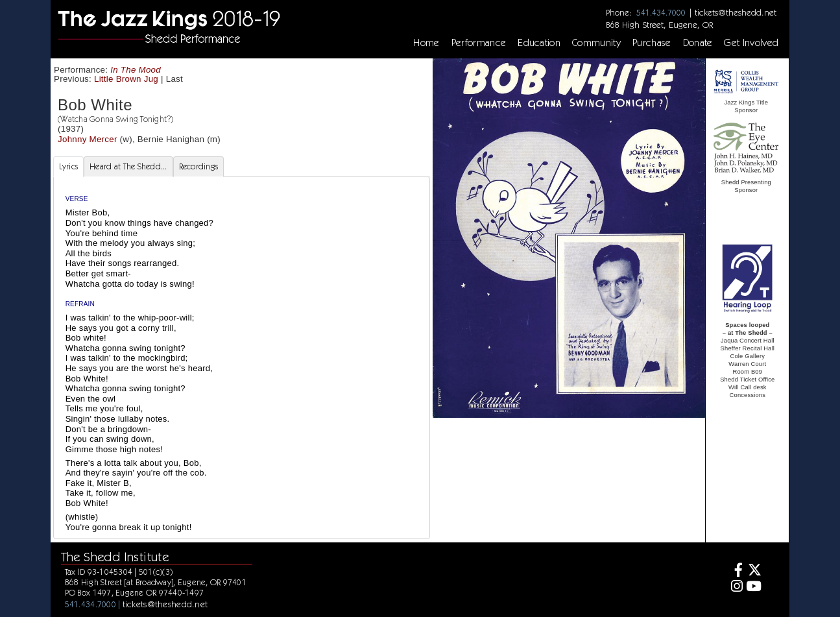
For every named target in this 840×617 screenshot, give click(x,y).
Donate (698, 43)
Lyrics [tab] (69, 166)
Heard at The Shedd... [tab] (128, 166)
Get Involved (751, 43)
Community (596, 43)
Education (539, 43)
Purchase (652, 43)
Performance (479, 43)
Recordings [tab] (199, 166)
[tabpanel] (242, 358)
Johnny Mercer (88, 139)
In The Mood (136, 70)
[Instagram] (735, 587)
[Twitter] (754, 571)
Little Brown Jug (126, 79)
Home (426, 43)
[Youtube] (754, 587)
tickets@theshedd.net (736, 12)
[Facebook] (735, 571)
